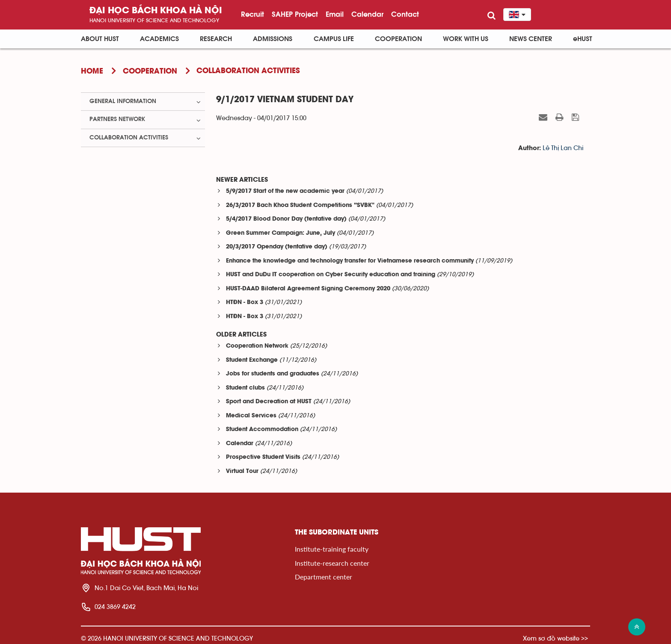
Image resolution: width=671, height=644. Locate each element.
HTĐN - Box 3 (245, 303)
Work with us (466, 39)
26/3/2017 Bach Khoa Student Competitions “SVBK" (300, 205)
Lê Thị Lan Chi (563, 148)
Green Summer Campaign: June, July (281, 233)
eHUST (583, 39)
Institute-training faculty (332, 549)
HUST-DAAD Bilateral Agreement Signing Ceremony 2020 (308, 289)
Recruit (252, 14)
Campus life (334, 39)
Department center (324, 577)
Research (216, 39)
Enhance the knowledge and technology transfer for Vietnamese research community (350, 261)
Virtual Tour (242, 471)
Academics (159, 39)
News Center (531, 39)
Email (335, 14)
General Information (123, 101)
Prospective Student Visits (263, 457)
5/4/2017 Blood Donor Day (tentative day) (286, 219)
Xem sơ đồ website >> (555, 638)
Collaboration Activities (129, 138)
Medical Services (251, 416)
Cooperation (398, 39)
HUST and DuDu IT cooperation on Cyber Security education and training (331, 275)
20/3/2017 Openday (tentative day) (277, 247)
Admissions (273, 39)
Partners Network (117, 119)
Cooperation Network (257, 346)
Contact (405, 14)
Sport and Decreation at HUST (269, 402)
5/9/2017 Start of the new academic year (285, 191)
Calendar (367, 14)
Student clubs (245, 388)
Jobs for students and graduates (273, 374)
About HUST (100, 39)
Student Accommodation (262, 430)
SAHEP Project (295, 14)
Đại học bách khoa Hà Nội (156, 11)
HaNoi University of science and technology (154, 20)
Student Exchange (252, 360)
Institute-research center (332, 563)
